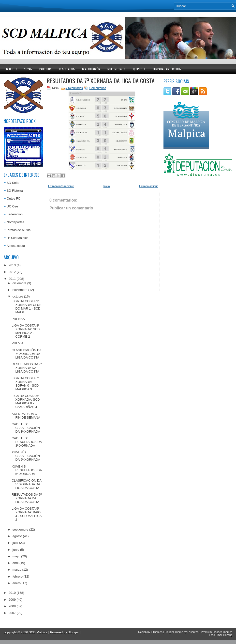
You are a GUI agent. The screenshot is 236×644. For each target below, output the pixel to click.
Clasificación (91, 69)
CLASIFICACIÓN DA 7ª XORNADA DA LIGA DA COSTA (26, 354)
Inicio (107, 186)
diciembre (19, 283)
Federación (15, 214)
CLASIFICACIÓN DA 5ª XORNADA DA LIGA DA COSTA (26, 484)
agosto (17, 536)
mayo (16, 556)
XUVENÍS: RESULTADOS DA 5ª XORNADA (27, 470)
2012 (12, 272)
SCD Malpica (38, 632)
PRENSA (18, 319)
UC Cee (12, 206)
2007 (12, 613)
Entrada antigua (149, 186)
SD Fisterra (15, 191)
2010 (12, 593)
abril (16, 563)
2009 (12, 600)
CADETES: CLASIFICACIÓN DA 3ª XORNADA (26, 428)
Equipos (140, 67)
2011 (12, 279)
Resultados (67, 69)
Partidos (45, 69)
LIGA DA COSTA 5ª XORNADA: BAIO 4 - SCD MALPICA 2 (26, 514)
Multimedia (118, 67)
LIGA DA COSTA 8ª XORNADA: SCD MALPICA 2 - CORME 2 (26, 331)
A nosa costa (16, 246)
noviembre (20, 290)
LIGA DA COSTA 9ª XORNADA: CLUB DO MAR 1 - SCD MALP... (26, 307)
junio (16, 550)
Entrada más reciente (61, 186)
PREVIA (17, 343)
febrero (18, 576)
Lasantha (193, 632)
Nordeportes (15, 222)
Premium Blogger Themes (217, 632)
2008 (12, 606)
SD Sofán (14, 183)
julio (15, 543)
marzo (17, 570)
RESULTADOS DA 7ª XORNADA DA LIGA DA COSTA (27, 368)
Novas (28, 69)
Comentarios (98, 88)
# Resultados (74, 88)
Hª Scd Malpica (18, 238)
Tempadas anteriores (167, 69)
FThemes (157, 632)
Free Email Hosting (221, 635)
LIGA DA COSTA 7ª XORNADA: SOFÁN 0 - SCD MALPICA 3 (25, 384)
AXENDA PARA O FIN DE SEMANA (26, 416)
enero (17, 583)
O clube (12, 67)
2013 (12, 265)
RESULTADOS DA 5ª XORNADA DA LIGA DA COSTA (27, 498)
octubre (18, 296)
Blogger (73, 632)
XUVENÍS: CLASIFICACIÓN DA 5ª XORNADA (26, 456)
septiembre (20, 529)
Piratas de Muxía (19, 230)
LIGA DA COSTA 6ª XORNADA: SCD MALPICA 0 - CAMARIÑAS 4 (26, 401)
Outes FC (14, 198)
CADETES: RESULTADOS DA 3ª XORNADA (27, 442)
